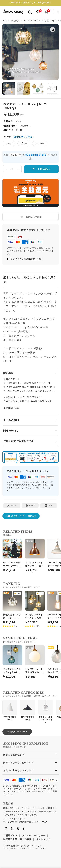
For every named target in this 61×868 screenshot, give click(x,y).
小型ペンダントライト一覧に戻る (21, 516)
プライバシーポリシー (34, 835)
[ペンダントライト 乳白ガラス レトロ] (35, 660)
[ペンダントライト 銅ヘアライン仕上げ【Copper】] (35, 553)
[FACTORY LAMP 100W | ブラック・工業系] (12, 553)
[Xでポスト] (12, 506)
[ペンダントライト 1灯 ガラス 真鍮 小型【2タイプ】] (35, 606)
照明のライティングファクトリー (26, 846)
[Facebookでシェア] (30, 506)
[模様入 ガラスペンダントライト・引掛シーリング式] (12, 606)
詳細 (19, 121)
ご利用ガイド (10, 835)
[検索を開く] (30, 12)
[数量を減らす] (7, 169)
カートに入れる (41, 169)
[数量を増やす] (18, 169)
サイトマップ (43, 839)
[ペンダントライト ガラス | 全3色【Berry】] (12, 660)
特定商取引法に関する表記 (17, 839)
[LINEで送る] (49, 506)
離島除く (26, 126)
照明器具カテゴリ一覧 (17, 732)
